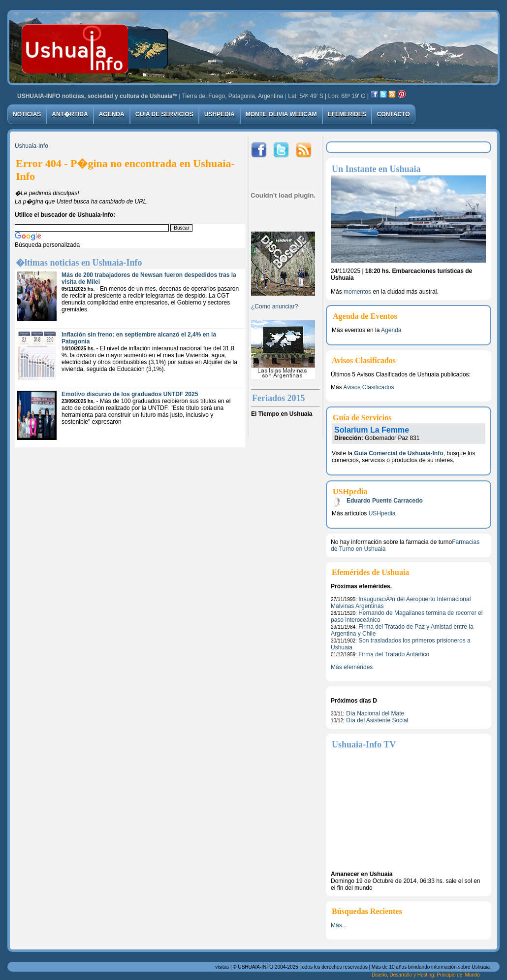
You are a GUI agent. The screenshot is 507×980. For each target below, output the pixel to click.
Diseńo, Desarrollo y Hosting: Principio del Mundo (426, 975)
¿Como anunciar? (274, 306)
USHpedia (220, 114)
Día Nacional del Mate (375, 713)
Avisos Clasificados (368, 387)
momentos (357, 292)
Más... (339, 925)
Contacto (394, 114)
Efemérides (347, 114)
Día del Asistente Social (377, 720)
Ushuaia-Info (32, 146)
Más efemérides (352, 667)
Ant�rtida (70, 114)
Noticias (27, 114)
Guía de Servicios (164, 114)
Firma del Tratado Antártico (394, 654)
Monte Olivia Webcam (281, 114)
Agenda (112, 114)
